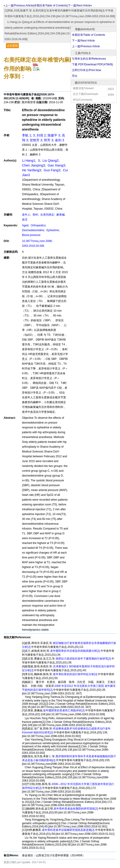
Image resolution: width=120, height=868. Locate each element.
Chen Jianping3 (33, 165)
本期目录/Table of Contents (50, 6)
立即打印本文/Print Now (86, 70)
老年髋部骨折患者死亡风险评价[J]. (64, 710)
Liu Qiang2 (50, 161)
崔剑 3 (60, 140)
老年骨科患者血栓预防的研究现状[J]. (76, 809)
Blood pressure (31, 235)
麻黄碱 (60, 215)
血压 (25, 219)
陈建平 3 (54, 135)
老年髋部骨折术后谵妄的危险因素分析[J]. (75, 651)
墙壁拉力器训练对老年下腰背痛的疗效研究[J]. (84, 659)
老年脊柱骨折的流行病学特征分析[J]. (75, 674)
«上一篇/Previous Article (18, 6)
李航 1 (27, 135)
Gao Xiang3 (56, 165)
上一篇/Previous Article (86, 46)
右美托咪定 (47, 215)
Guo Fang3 (52, 170)
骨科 (35, 215)
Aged (25, 225)
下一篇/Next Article (83, 41)
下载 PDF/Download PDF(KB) (92, 64)
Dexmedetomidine (33, 230)
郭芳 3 (49, 140)
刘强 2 (41, 135)
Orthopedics (38, 225)
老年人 (26, 215)
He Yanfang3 (31, 170)
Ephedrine (52, 230)
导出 (75, 76)
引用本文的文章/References (89, 59)
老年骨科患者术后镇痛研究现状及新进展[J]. (68, 830)
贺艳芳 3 (36, 140)
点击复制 (12, 46)
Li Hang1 (29, 161)
